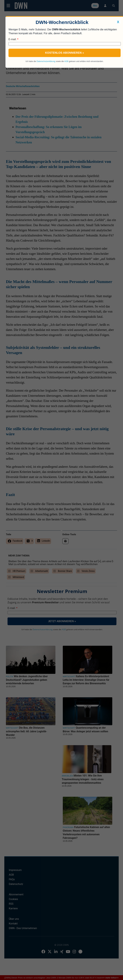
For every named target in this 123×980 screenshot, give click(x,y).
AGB (66, 61)
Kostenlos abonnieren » (65, 53)
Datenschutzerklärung (46, 61)
